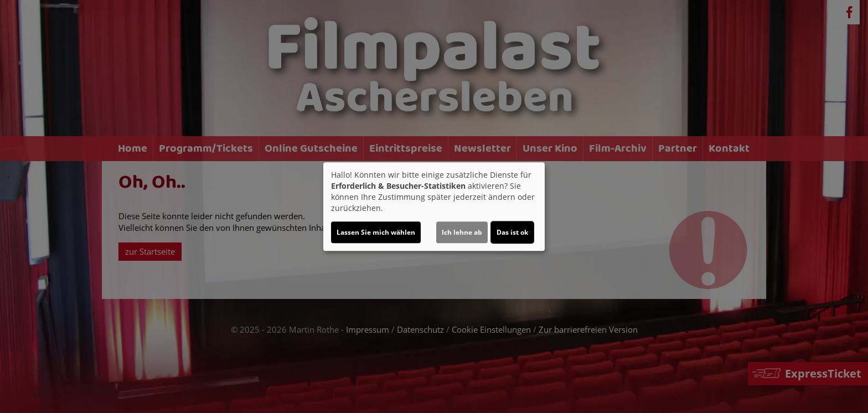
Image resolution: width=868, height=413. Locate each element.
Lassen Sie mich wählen (376, 232)
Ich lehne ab (462, 232)
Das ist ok (512, 232)
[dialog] (434, 206)
